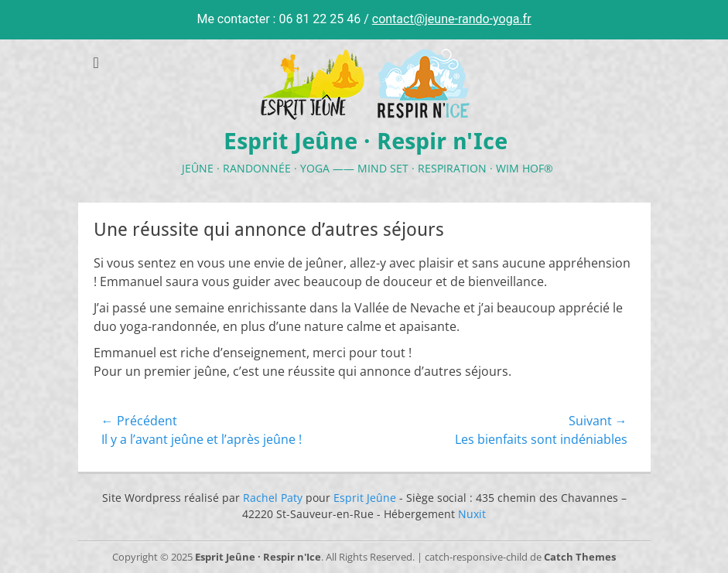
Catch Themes (580, 557)
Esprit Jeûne (365, 498)
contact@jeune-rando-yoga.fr (452, 19)
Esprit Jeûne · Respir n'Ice (366, 141)
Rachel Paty (273, 498)
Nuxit (472, 514)
